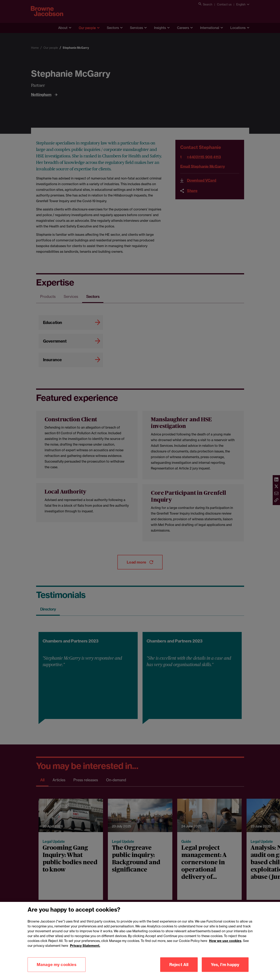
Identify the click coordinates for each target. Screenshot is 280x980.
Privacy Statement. (85, 966)
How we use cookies (225, 961)
